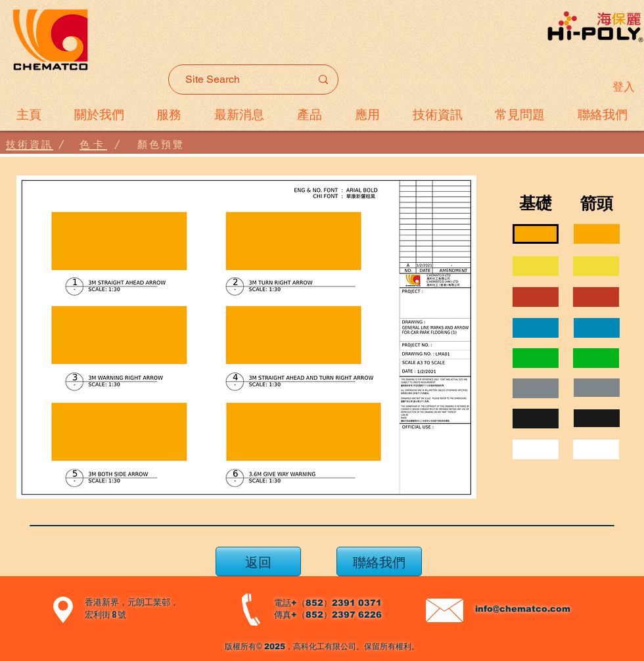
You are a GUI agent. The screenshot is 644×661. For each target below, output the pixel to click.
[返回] (258, 561)
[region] (597, 234)
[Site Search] (238, 80)
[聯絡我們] (379, 561)
